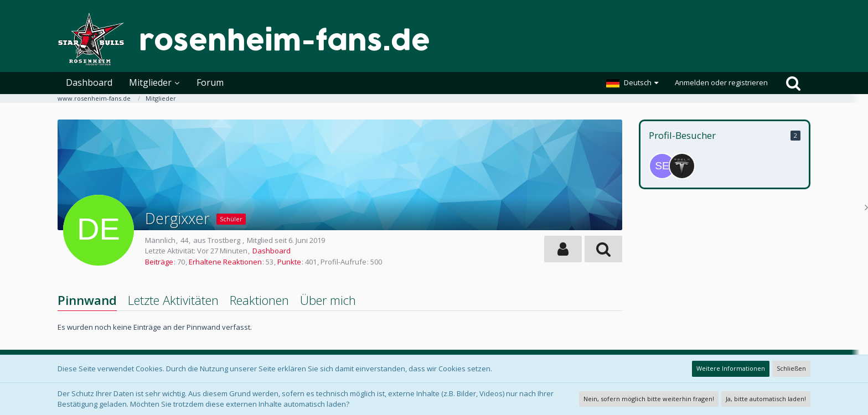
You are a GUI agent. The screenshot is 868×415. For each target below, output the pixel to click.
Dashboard (272, 251)
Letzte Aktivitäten (173, 300)
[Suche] (793, 83)
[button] (632, 83)
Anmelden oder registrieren (721, 82)
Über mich (328, 300)
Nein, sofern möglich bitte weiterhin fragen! (649, 399)
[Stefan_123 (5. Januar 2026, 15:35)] (682, 166)
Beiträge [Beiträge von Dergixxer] (159, 262)
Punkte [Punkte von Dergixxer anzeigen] (289, 262)
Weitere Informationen (731, 368)
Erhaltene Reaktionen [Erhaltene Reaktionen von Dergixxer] (225, 262)
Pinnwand (87, 300)
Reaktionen (259, 300)
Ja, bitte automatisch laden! (766, 399)
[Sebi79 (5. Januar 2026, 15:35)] (662, 166)
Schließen (791, 368)
